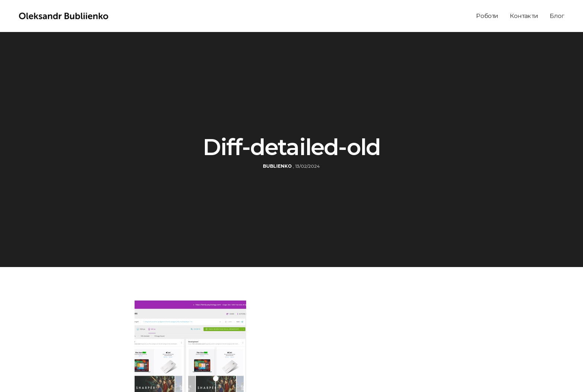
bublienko (277, 166)
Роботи (487, 16)
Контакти (524, 16)
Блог (557, 16)
